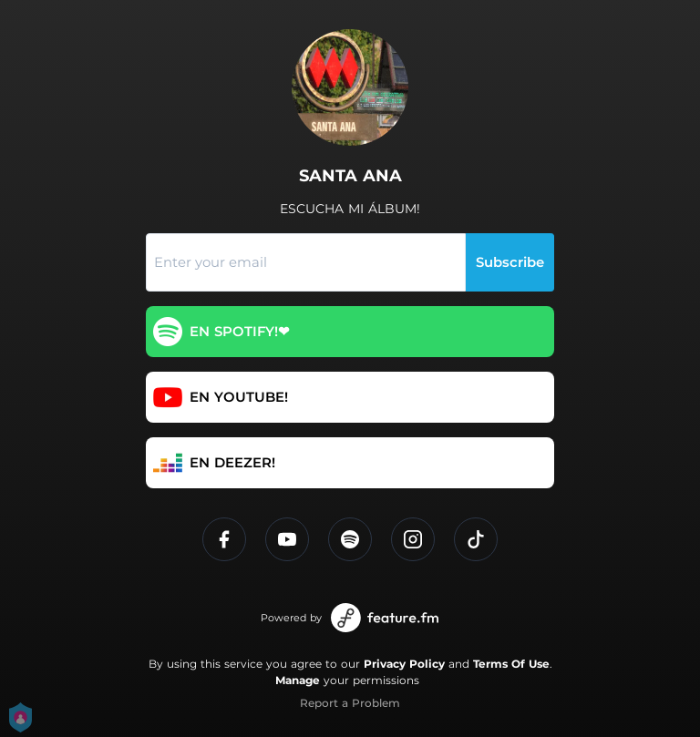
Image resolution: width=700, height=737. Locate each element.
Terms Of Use (511, 664)
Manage (298, 680)
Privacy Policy (404, 664)
